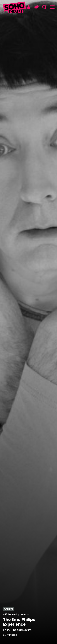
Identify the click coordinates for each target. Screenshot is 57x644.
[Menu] (52, 7)
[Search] (44, 7)
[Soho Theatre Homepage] (14, 8)
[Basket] (36, 7)
